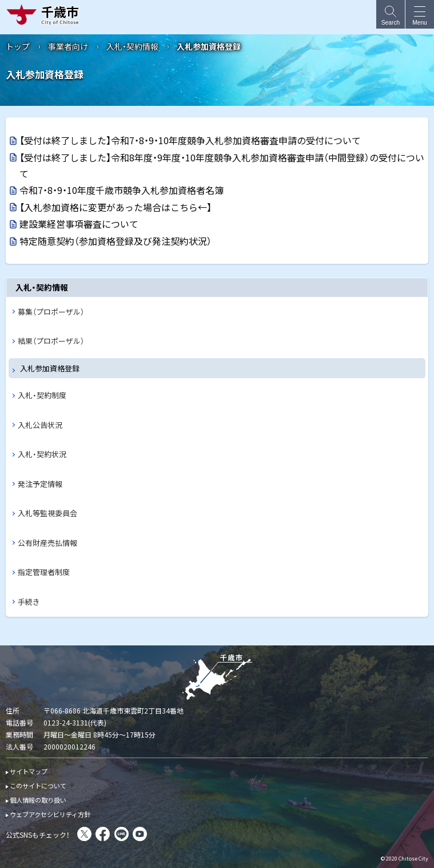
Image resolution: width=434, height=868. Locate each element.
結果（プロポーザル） (51, 341)
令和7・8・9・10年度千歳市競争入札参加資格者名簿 (122, 190)
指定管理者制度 (44, 572)
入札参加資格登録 (50, 368)
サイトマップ (29, 771)
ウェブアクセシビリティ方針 (50, 814)
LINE (122, 834)
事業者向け (68, 46)
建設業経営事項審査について (79, 224)
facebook (103, 834)
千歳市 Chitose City (45, 14)
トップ (18, 46)
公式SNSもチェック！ (38, 835)
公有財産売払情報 (47, 543)
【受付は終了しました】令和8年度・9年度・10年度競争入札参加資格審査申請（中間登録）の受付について (222, 165)
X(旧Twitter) (84, 834)
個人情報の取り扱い (38, 800)
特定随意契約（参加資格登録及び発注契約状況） (116, 241)
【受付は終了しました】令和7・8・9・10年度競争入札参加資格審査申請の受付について (190, 140)
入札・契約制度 (42, 395)
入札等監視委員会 (47, 513)
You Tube (140, 834)
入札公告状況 (40, 425)
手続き (29, 602)
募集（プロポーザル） (51, 312)
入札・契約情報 (132, 46)
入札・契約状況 (42, 454)
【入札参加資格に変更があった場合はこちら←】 (116, 207)
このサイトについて (38, 786)
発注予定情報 (40, 484)
